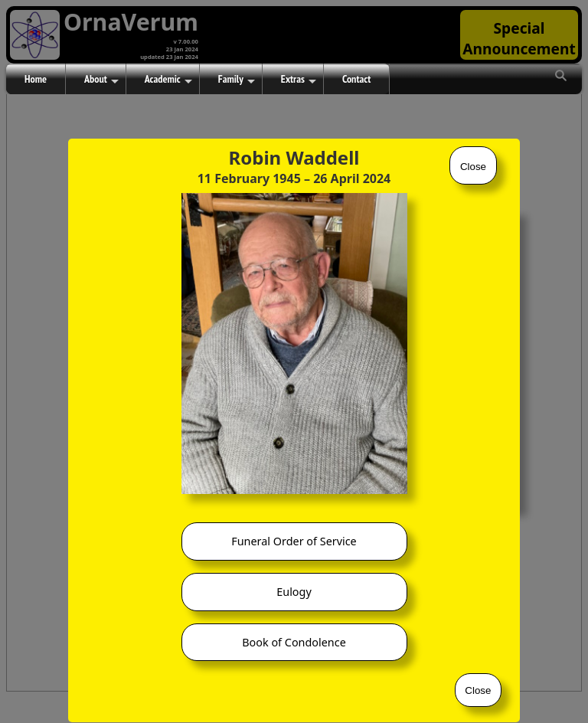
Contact (356, 79)
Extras (299, 80)
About (101, 80)
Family (237, 80)
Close (473, 167)
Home (36, 79)
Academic (168, 80)
